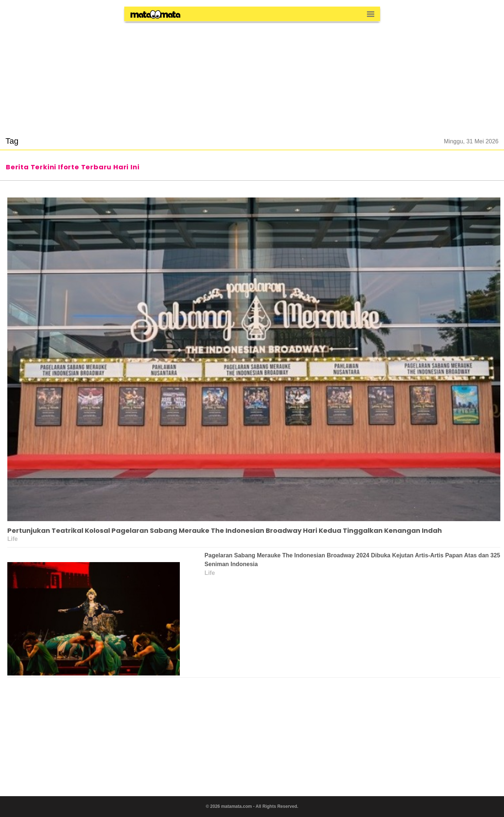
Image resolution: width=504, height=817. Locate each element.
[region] (252, 75)
